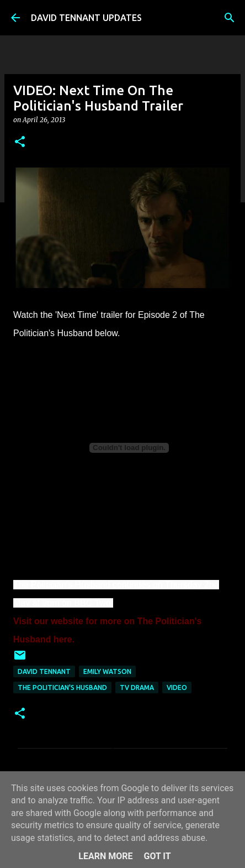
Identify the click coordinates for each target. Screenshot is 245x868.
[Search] (230, 18)
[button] (20, 142)
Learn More (105, 856)
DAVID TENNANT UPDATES (86, 18)
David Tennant (44, 671)
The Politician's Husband (62, 687)
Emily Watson (107, 671)
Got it (157, 856)
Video (177, 687)
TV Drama (137, 687)
